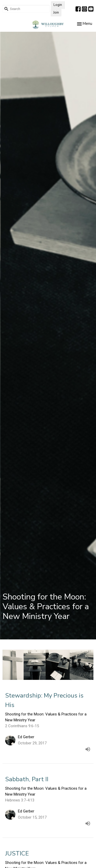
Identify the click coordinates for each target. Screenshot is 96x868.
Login (58, 5)
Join (56, 13)
